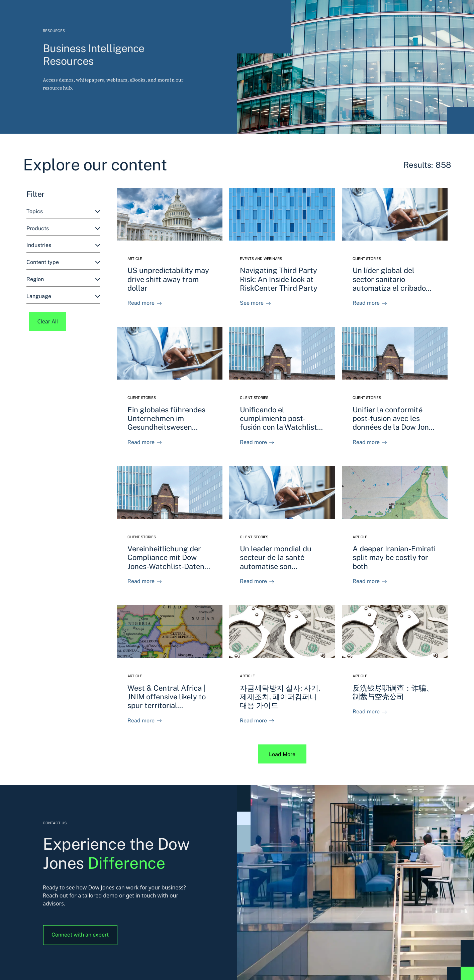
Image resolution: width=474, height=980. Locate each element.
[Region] (63, 279)
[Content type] (63, 262)
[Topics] (63, 212)
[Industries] (63, 245)
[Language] (63, 297)
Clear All (48, 321)
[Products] (63, 229)
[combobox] (63, 212)
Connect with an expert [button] (80, 935)
